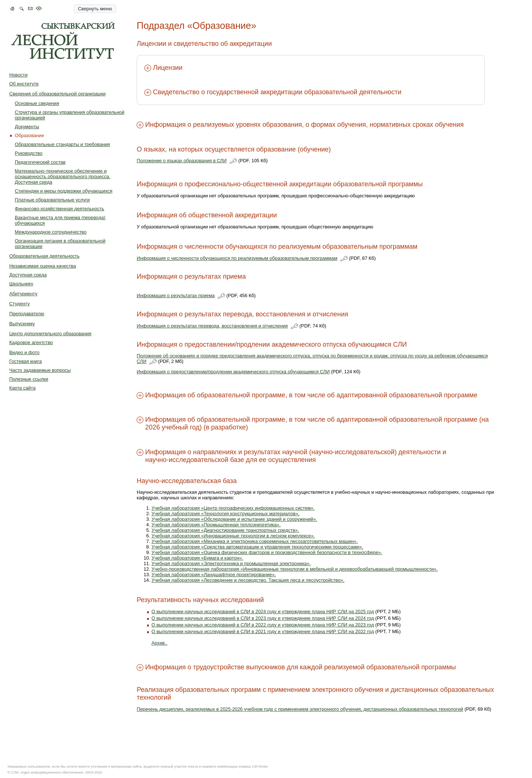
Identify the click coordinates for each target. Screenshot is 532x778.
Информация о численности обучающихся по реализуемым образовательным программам (237, 258)
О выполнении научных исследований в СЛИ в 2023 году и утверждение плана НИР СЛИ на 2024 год (263, 618)
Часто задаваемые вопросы (40, 370)
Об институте (24, 84)
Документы (27, 127)
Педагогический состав (40, 162)
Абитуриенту (23, 294)
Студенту (19, 304)
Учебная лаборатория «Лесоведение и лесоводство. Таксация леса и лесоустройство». (248, 580)
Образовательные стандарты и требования (62, 144)
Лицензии (168, 68)
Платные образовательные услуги (52, 200)
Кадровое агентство (31, 342)
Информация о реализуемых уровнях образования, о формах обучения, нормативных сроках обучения (304, 125)
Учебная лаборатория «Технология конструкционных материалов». (226, 514)
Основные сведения (37, 103)
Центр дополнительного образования (50, 334)
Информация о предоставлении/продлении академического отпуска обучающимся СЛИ (233, 372)
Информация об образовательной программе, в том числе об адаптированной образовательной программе (311, 395)
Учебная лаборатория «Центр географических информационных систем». (233, 508)
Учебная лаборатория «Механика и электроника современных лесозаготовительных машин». (255, 541)
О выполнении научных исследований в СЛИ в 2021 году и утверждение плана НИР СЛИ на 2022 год (263, 631)
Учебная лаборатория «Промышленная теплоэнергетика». (216, 525)
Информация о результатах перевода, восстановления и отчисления (212, 326)
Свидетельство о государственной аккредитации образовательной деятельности (277, 92)
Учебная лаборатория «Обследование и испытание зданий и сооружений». (234, 519)
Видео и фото (24, 352)
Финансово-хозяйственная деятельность (59, 209)
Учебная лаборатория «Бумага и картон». (197, 558)
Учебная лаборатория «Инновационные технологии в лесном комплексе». (233, 536)
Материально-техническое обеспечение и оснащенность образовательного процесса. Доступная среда (63, 176)
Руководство (29, 153)
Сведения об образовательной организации (57, 94)
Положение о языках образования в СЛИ (182, 161)
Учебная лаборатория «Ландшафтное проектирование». (214, 575)
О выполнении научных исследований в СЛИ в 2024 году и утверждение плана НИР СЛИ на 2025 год (263, 611)
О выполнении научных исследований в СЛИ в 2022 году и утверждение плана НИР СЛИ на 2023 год (263, 625)
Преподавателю (27, 314)
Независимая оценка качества (43, 266)
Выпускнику (22, 324)
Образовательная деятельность (44, 256)
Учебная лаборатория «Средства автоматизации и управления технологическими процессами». (257, 547)
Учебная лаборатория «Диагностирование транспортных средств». (225, 530)
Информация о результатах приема (176, 295)
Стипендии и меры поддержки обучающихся (64, 191)
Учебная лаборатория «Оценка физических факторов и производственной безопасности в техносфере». (267, 552)
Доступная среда (28, 275)
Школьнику (21, 284)
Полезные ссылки (29, 379)
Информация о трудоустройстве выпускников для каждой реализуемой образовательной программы (301, 667)
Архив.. (159, 643)
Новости (18, 75)
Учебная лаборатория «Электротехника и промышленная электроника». (231, 563)
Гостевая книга (25, 361)
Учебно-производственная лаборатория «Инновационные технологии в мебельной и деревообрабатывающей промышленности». (295, 569)
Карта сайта (22, 388)
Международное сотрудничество (51, 232)
